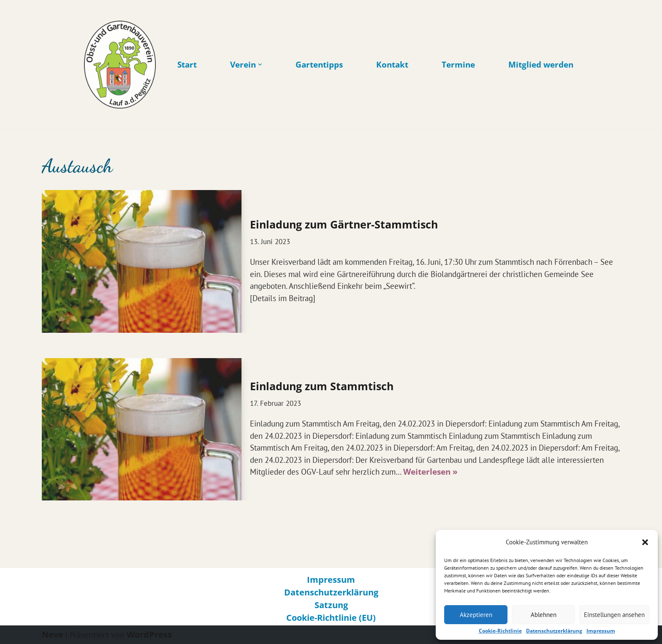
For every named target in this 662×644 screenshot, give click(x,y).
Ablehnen (544, 615)
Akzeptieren (476, 615)
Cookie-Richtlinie (500, 631)
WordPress (149, 634)
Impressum (601, 631)
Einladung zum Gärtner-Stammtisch (344, 224)
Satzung (331, 605)
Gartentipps (319, 65)
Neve (53, 634)
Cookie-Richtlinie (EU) (331, 618)
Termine (458, 65)
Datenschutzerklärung (554, 631)
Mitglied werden (541, 65)
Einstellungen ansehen (614, 615)
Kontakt (392, 65)
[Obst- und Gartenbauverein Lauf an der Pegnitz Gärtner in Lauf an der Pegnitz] (120, 65)
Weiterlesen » (430, 472)
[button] (645, 542)
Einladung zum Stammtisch (322, 386)
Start (187, 65)
